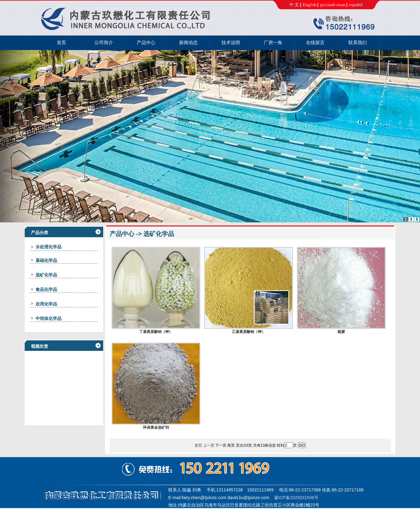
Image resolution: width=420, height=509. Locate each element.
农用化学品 (46, 304)
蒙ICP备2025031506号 (296, 498)
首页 (198, 445)
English (309, 5)
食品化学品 (46, 289)
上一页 (209, 445)
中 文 (294, 5)
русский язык (333, 5)
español (356, 5)
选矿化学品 (46, 275)
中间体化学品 (48, 318)
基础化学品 (46, 260)
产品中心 (122, 234)
